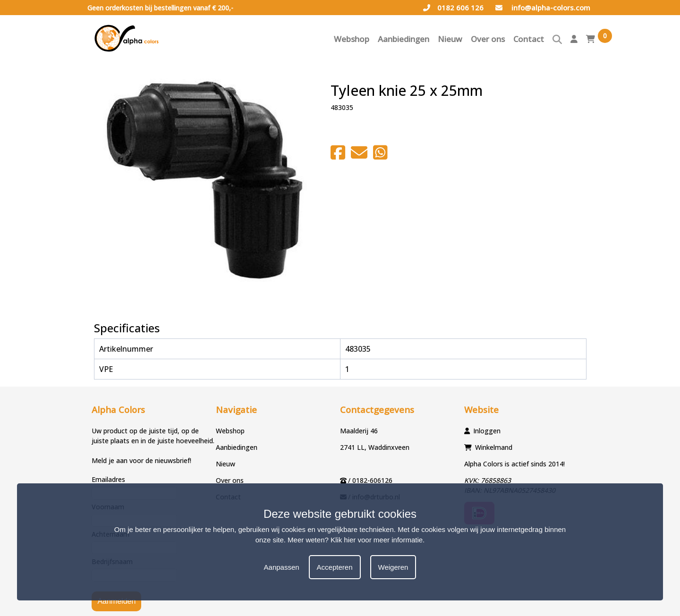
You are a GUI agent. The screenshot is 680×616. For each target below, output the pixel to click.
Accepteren (335, 567)
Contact (529, 39)
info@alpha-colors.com (543, 8)
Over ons (488, 39)
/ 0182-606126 (370, 480)
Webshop (352, 39)
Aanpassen (282, 567)
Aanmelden (116, 601)
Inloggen (487, 431)
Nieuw (450, 39)
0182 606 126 (453, 8)
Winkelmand (494, 447)
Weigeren (393, 567)
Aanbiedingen (404, 39)
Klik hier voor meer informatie (377, 540)
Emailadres (108, 479)
